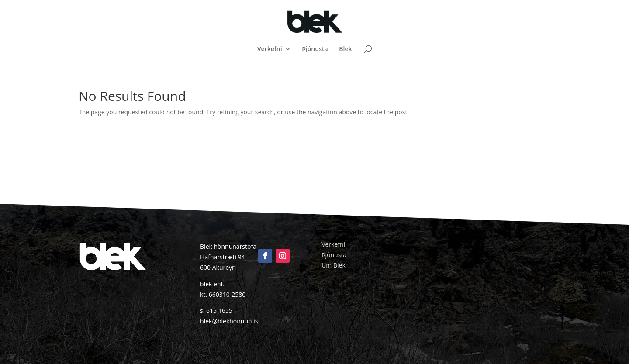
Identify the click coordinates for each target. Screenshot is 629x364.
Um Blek (334, 265)
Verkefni (270, 49)
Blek (345, 49)
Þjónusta (315, 49)
